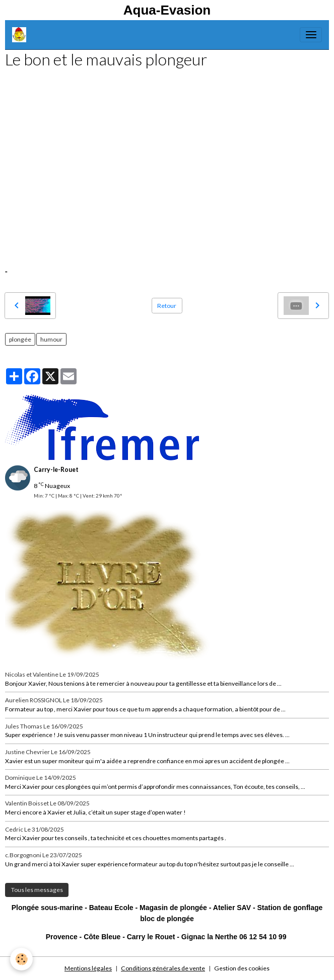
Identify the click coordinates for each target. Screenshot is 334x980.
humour (51, 339)
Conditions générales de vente (163, 968)
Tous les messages (37, 890)
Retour (167, 306)
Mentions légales (88, 968)
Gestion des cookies (242, 968)
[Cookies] (21, 959)
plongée (20, 339)
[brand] (21, 35)
